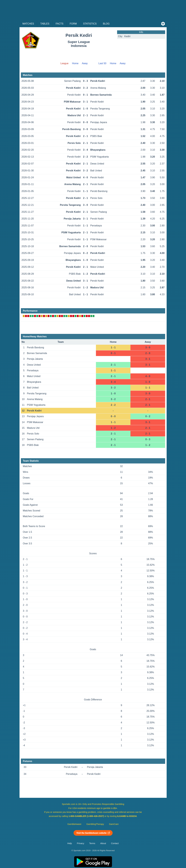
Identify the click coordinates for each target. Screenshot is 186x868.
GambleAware (74, 824)
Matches (28, 24)
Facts (60, 24)
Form (73, 24)
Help (70, 843)
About (103, 843)
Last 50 (102, 63)
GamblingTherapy (95, 824)
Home (75, 63)
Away (85, 63)
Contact (115, 843)
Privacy (80, 843)
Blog (106, 24)
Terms (92, 843)
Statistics (90, 24)
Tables (45, 24)
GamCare (114, 824)
